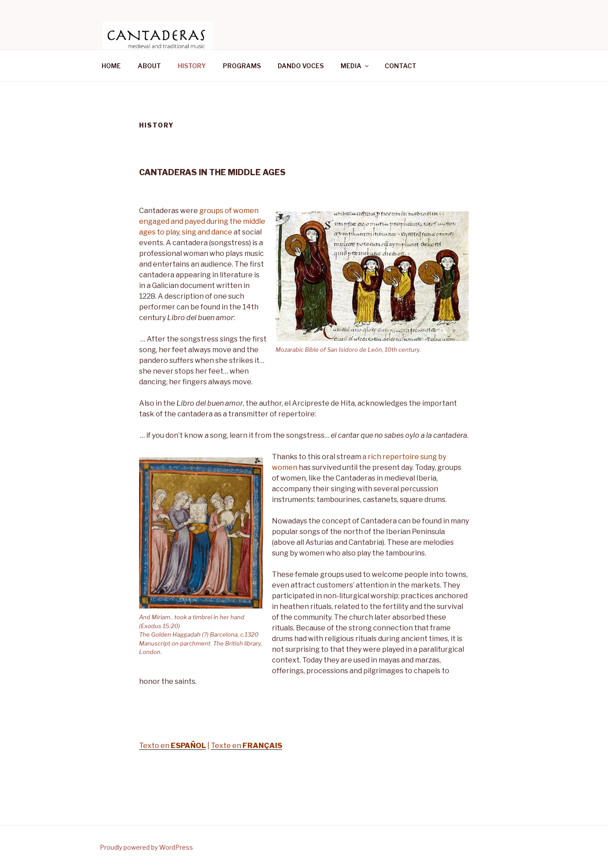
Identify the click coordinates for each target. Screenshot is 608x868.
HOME (111, 66)
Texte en (246, 746)
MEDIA (355, 66)
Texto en (173, 746)
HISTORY (192, 66)
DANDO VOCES (301, 66)
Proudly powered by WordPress (146, 847)
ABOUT (149, 66)
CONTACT (401, 66)
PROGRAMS (242, 66)
